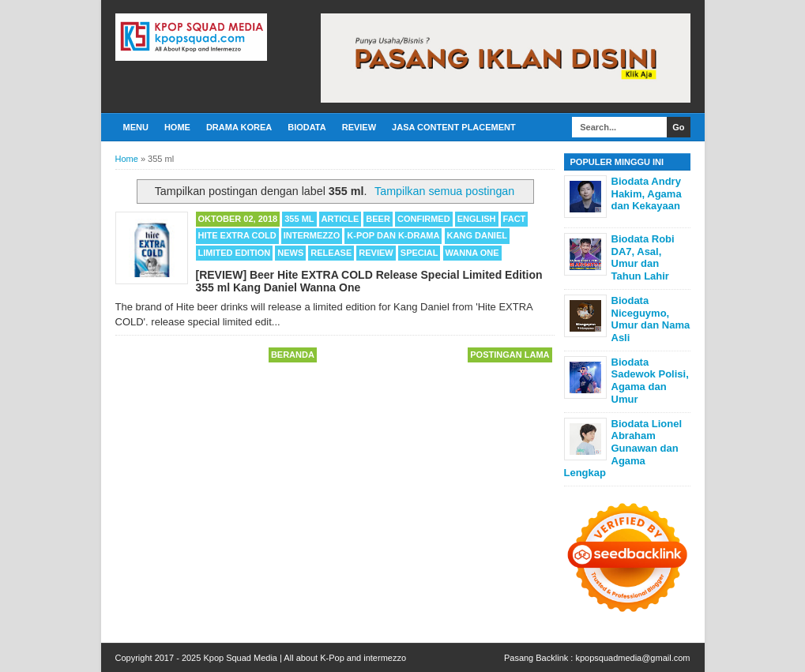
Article (340, 219)
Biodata (307, 127)
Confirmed (424, 219)
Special (419, 253)
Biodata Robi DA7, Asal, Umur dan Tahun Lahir (643, 257)
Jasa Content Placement (454, 127)
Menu (136, 127)
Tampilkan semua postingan (444, 191)
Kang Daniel (477, 235)
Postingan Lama (510, 355)
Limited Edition (235, 253)
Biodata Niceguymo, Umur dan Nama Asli (651, 319)
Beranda (293, 355)
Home (177, 127)
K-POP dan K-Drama (393, 235)
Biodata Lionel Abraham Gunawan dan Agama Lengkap (623, 448)
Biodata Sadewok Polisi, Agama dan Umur (650, 381)
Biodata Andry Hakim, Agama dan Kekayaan (647, 193)
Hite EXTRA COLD (237, 235)
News (290, 253)
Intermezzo (312, 235)
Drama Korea (239, 127)
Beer (378, 219)
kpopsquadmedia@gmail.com (632, 658)
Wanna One (472, 253)
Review (359, 127)
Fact (515, 219)
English (477, 219)
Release (331, 253)
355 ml (299, 219)
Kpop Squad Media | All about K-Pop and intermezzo (305, 658)
